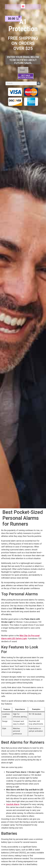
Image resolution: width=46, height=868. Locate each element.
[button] (23, 6)
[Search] (39, 83)
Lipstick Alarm (13, 804)
